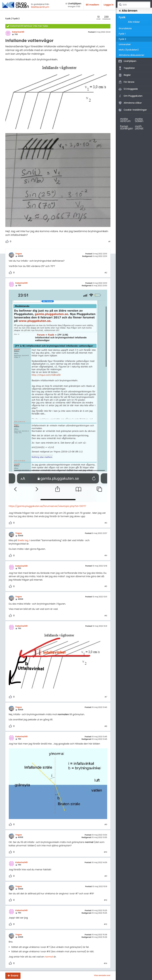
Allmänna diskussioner (132, 55)
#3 (106, 523)
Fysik (8, 19)
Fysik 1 (122, 34)
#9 (106, 825)
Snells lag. (23, 540)
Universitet (125, 45)
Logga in (109, 5)
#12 (105, 900)
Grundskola (125, 29)
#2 (106, 273)
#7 (106, 697)
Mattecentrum (40, 7)
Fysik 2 (16, 19)
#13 (105, 924)
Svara (14, 976)
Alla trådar (134, 22)
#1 (109, 242)
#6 (106, 616)
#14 (106, 964)
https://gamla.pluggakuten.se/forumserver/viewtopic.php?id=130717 (47, 506)
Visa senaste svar (102, 976)
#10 (106, 852)
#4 (106, 556)
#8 (106, 726)
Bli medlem (93, 5)
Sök (120, 5)
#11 (106, 876)
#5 (106, 586)
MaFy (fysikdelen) (129, 50)
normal (49, 957)
